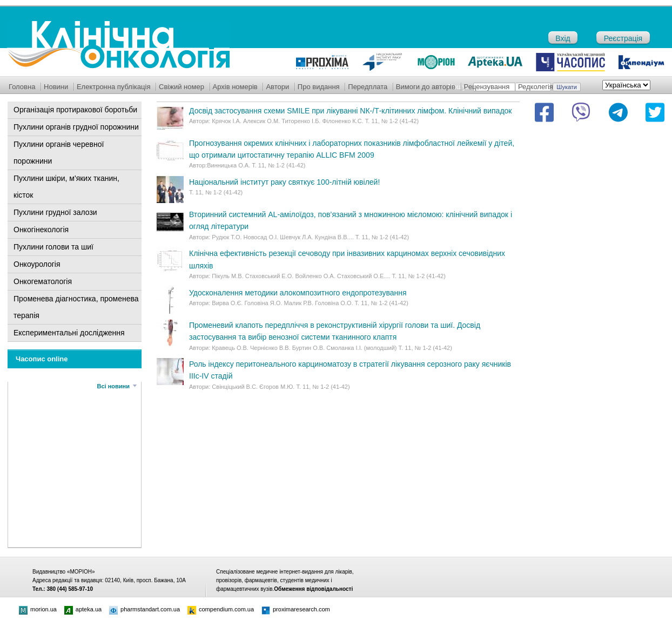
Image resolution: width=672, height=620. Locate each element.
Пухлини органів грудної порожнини (76, 127)
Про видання (319, 87)
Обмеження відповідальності (313, 589)
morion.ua (38, 609)
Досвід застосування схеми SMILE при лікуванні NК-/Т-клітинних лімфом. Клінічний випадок (350, 111)
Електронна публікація (114, 87)
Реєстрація (623, 38)
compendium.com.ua (221, 609)
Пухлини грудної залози (55, 212)
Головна (22, 87)
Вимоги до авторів (426, 87)
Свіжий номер (182, 87)
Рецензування (487, 87)
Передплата (368, 87)
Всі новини (113, 386)
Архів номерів (235, 87)
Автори (277, 87)
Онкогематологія (43, 281)
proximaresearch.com (296, 609)
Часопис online (42, 359)
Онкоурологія (37, 264)
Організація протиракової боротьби (75, 110)
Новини (56, 87)
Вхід (563, 38)
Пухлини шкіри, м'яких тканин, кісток (66, 187)
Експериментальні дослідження (69, 333)
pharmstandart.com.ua (145, 609)
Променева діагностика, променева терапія (76, 307)
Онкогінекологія (41, 230)
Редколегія (536, 87)
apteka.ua (83, 609)
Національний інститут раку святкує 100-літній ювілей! (284, 182)
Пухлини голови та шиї (53, 247)
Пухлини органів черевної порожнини (59, 153)
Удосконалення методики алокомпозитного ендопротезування (298, 293)
